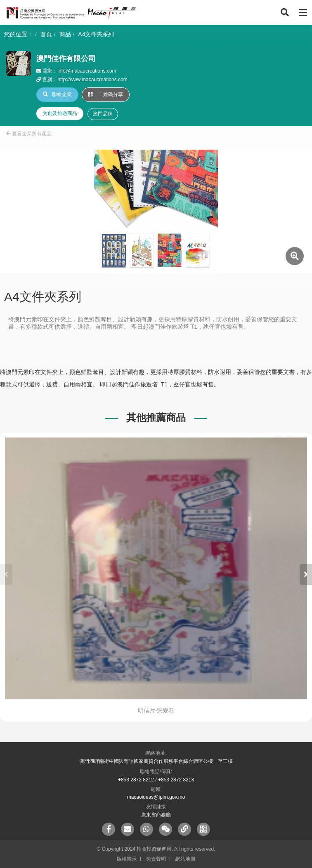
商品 (65, 34)
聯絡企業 (57, 94)
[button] (306, 574)
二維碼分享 (106, 94)
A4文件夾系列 (96, 34)
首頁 (46, 34)
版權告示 (127, 859)
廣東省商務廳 (156, 815)
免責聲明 (156, 859)
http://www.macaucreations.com (92, 80)
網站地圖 (185, 859)
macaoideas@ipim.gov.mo (156, 797)
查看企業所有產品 (29, 134)
